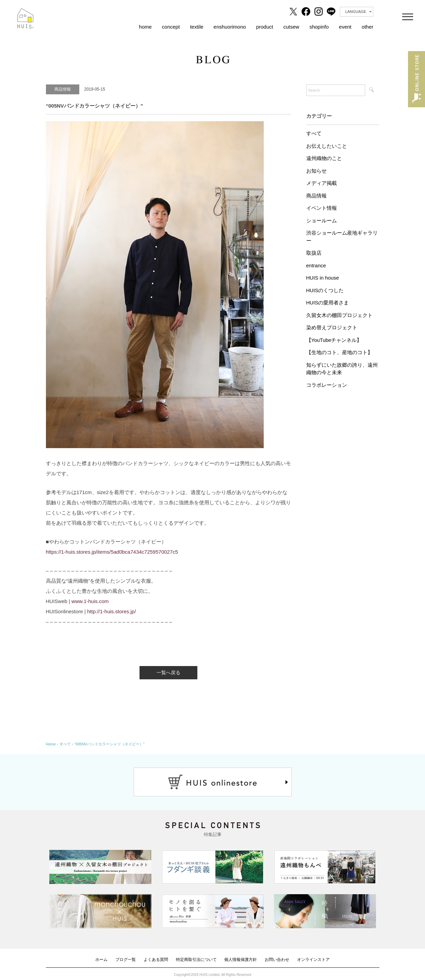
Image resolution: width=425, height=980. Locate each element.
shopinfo (319, 27)
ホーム (101, 960)
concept (171, 27)
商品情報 (316, 196)
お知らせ (316, 171)
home (145, 27)
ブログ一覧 (126, 960)
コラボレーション (327, 385)
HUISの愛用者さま (328, 303)
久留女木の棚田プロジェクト (339, 315)
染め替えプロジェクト (332, 327)
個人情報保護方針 (241, 960)
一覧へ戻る (168, 673)
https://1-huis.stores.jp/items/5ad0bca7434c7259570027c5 (112, 552)
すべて (314, 133)
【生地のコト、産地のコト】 (339, 352)
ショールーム (322, 220)
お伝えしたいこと (327, 146)
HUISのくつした (325, 290)
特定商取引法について (196, 960)
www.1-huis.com (90, 601)
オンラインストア (313, 960)
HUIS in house (323, 278)
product (265, 27)
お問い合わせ (277, 960)
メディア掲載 (322, 183)
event (345, 27)
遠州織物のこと (324, 158)
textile (197, 27)
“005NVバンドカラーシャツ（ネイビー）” (110, 744)
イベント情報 (322, 208)
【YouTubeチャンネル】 (334, 340)
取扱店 (314, 253)
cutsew (291, 27)
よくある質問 (156, 960)
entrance (316, 265)
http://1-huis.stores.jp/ (111, 611)
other (367, 27)
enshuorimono (230, 27)
